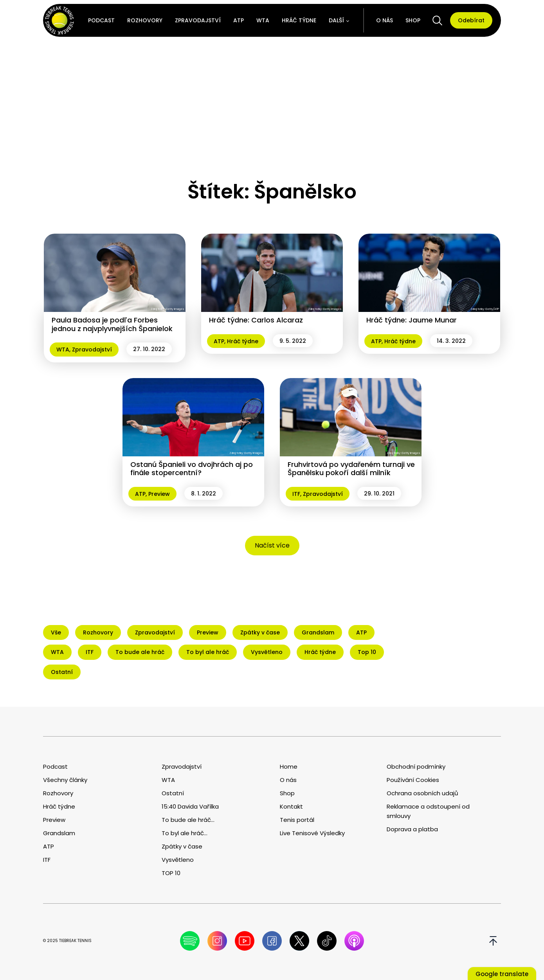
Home (289, 767)
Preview (159, 494)
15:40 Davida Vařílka (190, 806)
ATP (239, 20)
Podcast (101, 20)
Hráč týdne (299, 20)
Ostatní (173, 793)
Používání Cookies (413, 780)
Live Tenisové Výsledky (312, 833)
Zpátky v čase (182, 846)
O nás (385, 20)
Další (336, 20)
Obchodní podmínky (416, 767)
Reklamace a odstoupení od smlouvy (428, 811)
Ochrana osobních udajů (422, 793)
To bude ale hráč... (188, 820)
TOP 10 (171, 873)
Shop (413, 20)
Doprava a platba (412, 829)
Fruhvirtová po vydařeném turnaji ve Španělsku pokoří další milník (351, 469)
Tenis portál (297, 820)
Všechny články (65, 780)
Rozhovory (145, 20)
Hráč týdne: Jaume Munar (412, 320)
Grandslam (59, 833)
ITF (296, 494)
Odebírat (471, 20)
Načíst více (272, 545)
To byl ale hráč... (185, 833)
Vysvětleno (178, 860)
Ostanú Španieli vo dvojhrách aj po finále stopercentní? (192, 469)
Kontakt (291, 806)
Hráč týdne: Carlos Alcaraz (256, 320)
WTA (263, 20)
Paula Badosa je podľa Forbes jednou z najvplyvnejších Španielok (112, 324)
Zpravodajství (198, 20)
